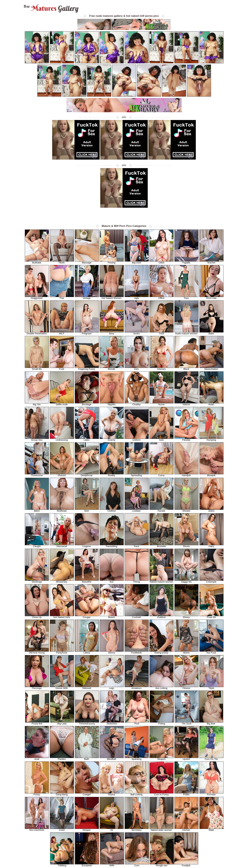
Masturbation (211, 368)
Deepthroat (87, 474)
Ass (112, 581)
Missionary (62, 581)
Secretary (137, 829)
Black (186, 368)
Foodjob (186, 864)
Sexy (112, 333)
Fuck (62, 368)
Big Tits (37, 403)
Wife (112, 864)
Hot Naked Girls (62, 616)
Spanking (137, 758)
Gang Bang (62, 794)
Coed (62, 829)
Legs (112, 687)
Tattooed (87, 687)
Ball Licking (137, 794)
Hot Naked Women (112, 297)
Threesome (37, 474)
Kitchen (186, 829)
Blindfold (112, 758)
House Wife (62, 687)
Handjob (186, 474)
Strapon (161, 758)
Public (186, 794)
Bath (87, 758)
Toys (186, 297)
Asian (211, 403)
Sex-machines (37, 829)
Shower (186, 510)
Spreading (137, 474)
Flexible (186, 439)
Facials (161, 510)
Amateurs (137, 687)
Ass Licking (161, 687)
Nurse (161, 403)
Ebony (186, 616)
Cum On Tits (211, 758)
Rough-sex (162, 864)
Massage (87, 262)
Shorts (186, 545)
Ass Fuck (211, 652)
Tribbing (62, 864)
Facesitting (112, 545)
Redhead (62, 510)
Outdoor (161, 616)
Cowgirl (87, 794)
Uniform (137, 439)
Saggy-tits (186, 581)
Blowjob (211, 474)
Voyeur (112, 794)
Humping (211, 439)
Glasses (161, 368)
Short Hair (211, 297)
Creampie (211, 581)
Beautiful (87, 581)
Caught (37, 545)
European (87, 864)
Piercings (37, 687)
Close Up (37, 616)
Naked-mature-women (161, 581)
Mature (186, 403)
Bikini (37, 510)
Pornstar (211, 794)
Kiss (137, 368)
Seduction (112, 723)
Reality (112, 474)
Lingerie (87, 545)
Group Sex (37, 439)
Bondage (87, 403)
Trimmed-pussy (87, 723)
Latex (87, 439)
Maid (211, 829)
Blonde (112, 368)
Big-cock (137, 262)
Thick (161, 333)
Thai (62, 297)
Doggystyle (37, 297)
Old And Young (37, 652)
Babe (211, 333)
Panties (62, 758)
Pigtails (186, 262)
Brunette (161, 545)
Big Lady (62, 723)
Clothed (112, 510)
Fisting (162, 723)
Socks (137, 333)
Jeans (211, 510)
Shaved (62, 474)
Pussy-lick (37, 723)
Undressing (62, 439)
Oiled (161, 262)
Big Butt (211, 723)
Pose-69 (211, 616)
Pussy (37, 794)
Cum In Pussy (161, 794)
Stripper (87, 829)
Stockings (37, 581)
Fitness (186, 687)
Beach (112, 616)
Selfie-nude (62, 403)
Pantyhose (62, 652)
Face (137, 545)
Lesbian (137, 510)
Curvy (161, 474)
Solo (161, 439)
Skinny (112, 652)
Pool (137, 723)
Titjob (211, 687)
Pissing (112, 262)
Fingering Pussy (87, 368)
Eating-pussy (161, 652)
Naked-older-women (161, 829)
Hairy (211, 545)
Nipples (112, 403)
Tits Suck (187, 723)
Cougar (87, 616)
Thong (137, 581)
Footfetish (137, 652)
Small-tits (37, 368)
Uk (112, 829)
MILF (62, 333)
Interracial (62, 545)
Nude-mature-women (186, 333)
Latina (87, 652)
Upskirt (186, 758)
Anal (37, 758)
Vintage (87, 297)
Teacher (211, 262)
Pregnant (87, 333)
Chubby (137, 403)
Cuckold (137, 616)
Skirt (87, 510)
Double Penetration (37, 333)
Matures (51, 8)
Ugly (137, 297)
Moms (186, 652)
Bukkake (37, 262)
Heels (62, 262)
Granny (112, 439)
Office (161, 297)
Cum (137, 864)
